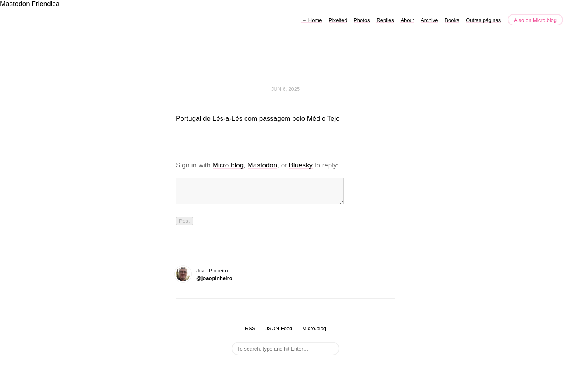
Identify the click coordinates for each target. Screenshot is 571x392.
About (407, 20)
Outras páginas (483, 20)
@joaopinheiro (214, 283)
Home (312, 20)
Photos (362, 20)
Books (452, 20)
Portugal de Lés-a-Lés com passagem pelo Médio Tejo (258, 119)
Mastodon (15, 4)
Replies (385, 20)
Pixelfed (338, 20)
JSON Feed (279, 333)
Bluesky (301, 165)
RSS (250, 333)
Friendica (45, 4)
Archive (429, 20)
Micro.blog (228, 165)
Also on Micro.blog (535, 20)
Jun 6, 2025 (285, 89)
